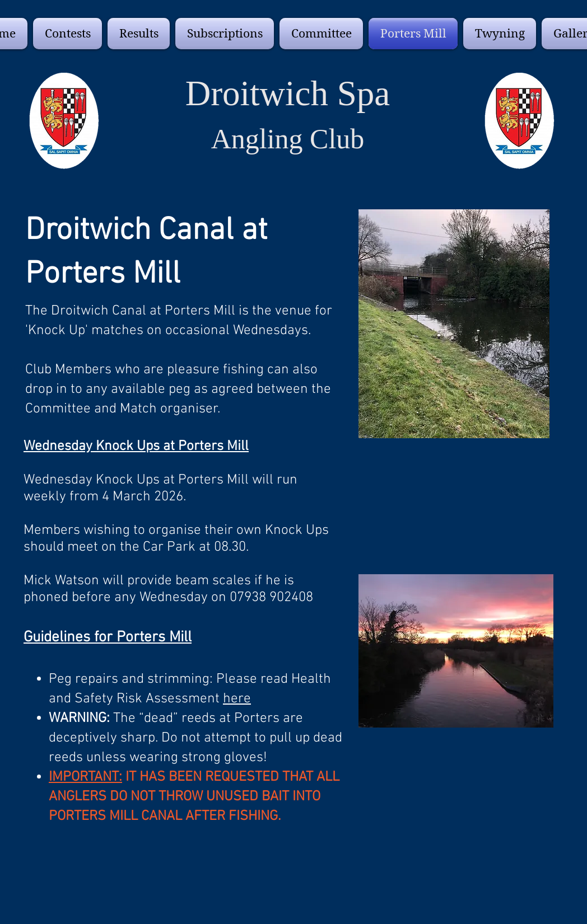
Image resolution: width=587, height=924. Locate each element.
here (237, 699)
